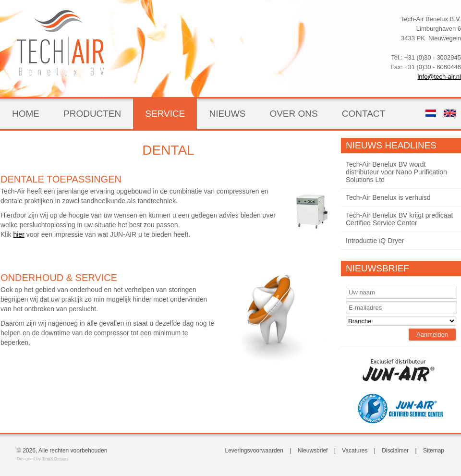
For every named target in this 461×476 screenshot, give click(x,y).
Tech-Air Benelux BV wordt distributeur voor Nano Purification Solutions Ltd (396, 172)
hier (18, 234)
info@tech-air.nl (439, 77)
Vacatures (355, 451)
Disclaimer (395, 451)
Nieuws (227, 114)
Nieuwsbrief (377, 268)
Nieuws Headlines (391, 145)
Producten (92, 114)
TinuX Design (55, 459)
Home (26, 114)
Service (165, 114)
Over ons (293, 114)
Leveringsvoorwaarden (254, 451)
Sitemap (434, 451)
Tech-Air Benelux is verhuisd (388, 197)
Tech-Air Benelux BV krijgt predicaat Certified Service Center (399, 219)
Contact (364, 114)
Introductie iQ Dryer (375, 241)
